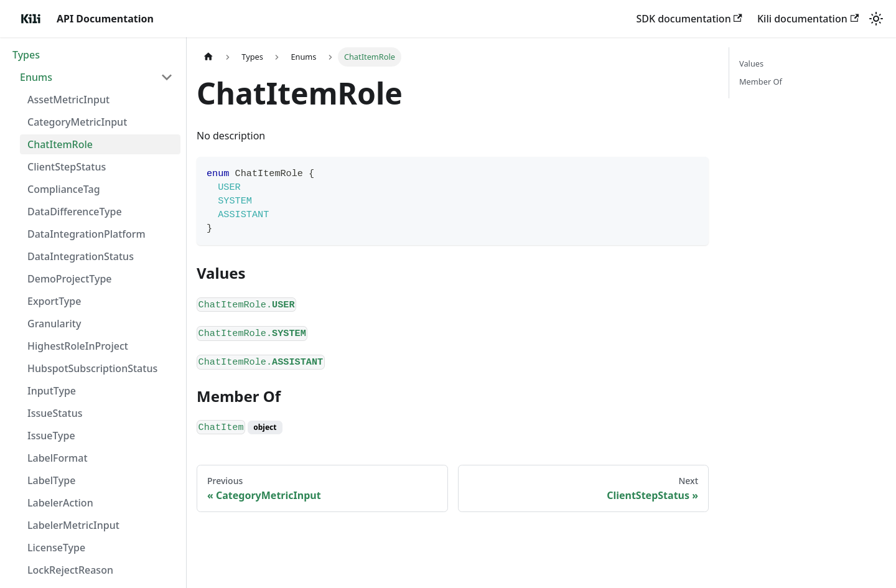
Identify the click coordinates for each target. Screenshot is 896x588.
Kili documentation (808, 19)
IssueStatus (55, 413)
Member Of (761, 82)
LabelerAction (60, 503)
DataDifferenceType (75, 212)
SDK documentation (689, 19)
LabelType (51, 480)
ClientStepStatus (67, 167)
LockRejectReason (70, 570)
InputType (52, 391)
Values (751, 63)
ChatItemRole (60, 144)
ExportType (54, 301)
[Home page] (208, 57)
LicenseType (56, 548)
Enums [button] (36, 77)
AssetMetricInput (68, 100)
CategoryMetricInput (77, 122)
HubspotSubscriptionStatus (92, 368)
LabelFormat (58, 458)
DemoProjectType (70, 279)
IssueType (51, 436)
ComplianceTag (64, 189)
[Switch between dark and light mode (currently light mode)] (876, 19)
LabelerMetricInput (73, 525)
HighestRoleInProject (78, 346)
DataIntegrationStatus (81, 256)
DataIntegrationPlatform (86, 234)
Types (26, 55)
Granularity (54, 324)
